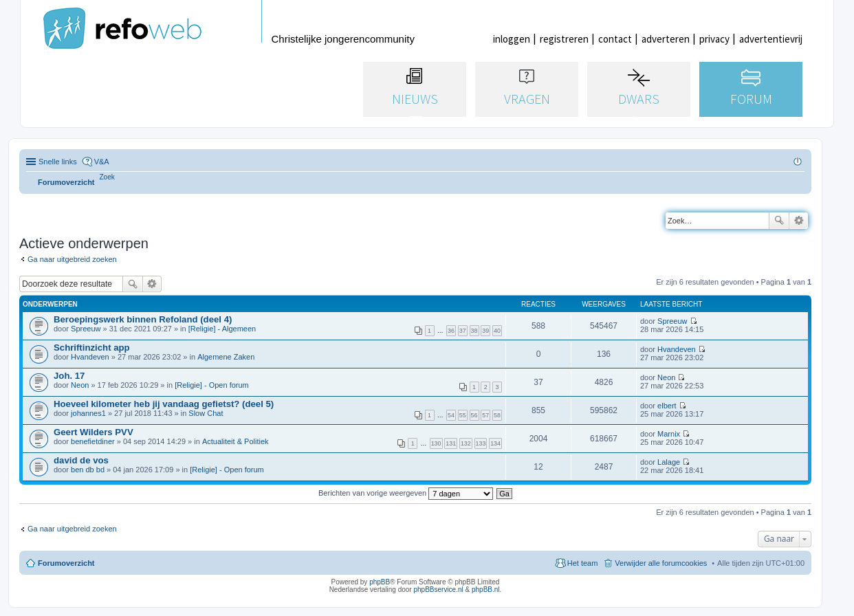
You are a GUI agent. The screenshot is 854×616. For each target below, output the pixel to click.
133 (481, 443)
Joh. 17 (69, 376)
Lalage (669, 462)
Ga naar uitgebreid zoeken (72, 259)
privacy (714, 39)
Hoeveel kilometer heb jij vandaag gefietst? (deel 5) (164, 404)
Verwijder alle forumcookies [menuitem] (661, 563)
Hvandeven (90, 357)
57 (485, 415)
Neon (80, 385)
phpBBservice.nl (438, 590)
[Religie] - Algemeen (222, 329)
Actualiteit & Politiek (236, 441)
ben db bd (88, 470)
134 (495, 443)
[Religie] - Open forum (212, 385)
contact (615, 39)
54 (451, 415)
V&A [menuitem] (102, 162)
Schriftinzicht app (92, 348)
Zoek (779, 221)
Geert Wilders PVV (94, 432)
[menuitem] (107, 177)
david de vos (81, 460)
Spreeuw (86, 329)
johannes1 (88, 413)
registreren (564, 39)
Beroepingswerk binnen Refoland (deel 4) (143, 319)
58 (497, 415)
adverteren (666, 39)
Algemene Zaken (226, 357)
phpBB (380, 582)
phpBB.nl (486, 590)
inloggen (512, 39)
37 (463, 331)
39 (485, 331)
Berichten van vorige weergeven (406, 493)
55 (463, 415)
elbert (667, 406)
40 (497, 331)
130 (436, 443)
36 (451, 331)
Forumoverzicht (66, 563)
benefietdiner (93, 441)
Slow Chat (206, 413)
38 (474, 331)
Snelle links (58, 162)
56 (474, 415)
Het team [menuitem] (583, 563)
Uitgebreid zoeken (799, 221)
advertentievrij (771, 39)
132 (466, 443)
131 (451, 443)
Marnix (669, 434)
